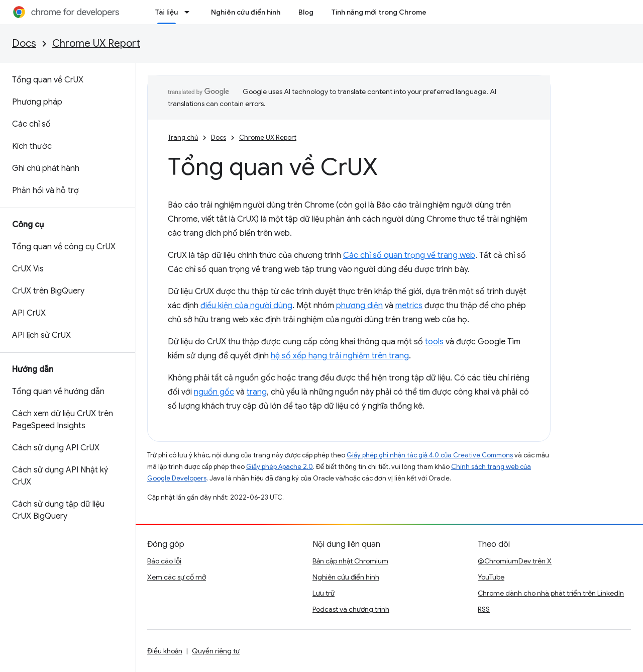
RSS (484, 609)
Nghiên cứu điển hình (246, 12)
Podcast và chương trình (351, 609)
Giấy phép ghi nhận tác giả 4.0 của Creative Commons (430, 455)
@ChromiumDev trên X (515, 561)
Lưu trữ (324, 593)
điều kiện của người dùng (246, 306)
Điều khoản (165, 651)
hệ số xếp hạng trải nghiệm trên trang (340, 356)
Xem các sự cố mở (177, 577)
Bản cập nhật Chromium (350, 561)
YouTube (491, 577)
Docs (24, 43)
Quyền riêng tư (216, 651)
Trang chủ (183, 137)
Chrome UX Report (96, 43)
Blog (306, 12)
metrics (409, 306)
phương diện (359, 306)
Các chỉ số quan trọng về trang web (409, 255)
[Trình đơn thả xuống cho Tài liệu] (190, 12)
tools (434, 342)
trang (257, 392)
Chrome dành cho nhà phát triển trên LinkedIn (551, 593)
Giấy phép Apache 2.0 (280, 467)
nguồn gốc (214, 392)
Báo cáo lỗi (164, 561)
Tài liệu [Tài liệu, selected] (167, 12)
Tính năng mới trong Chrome (379, 12)
